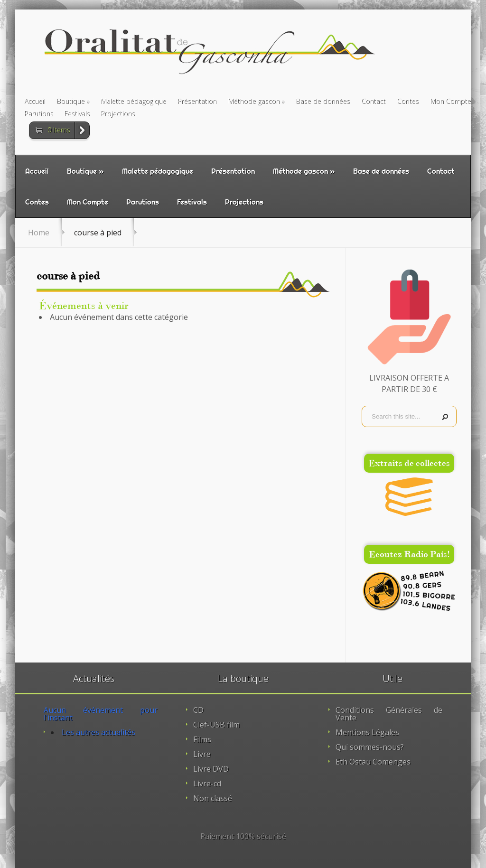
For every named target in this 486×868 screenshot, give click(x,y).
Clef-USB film (216, 725)
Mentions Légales (367, 732)
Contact (373, 102)
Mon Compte (450, 102)
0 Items (59, 130)
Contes (408, 102)
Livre (202, 754)
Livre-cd (207, 784)
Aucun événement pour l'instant (101, 714)
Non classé (213, 798)
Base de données (323, 102)
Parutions (39, 114)
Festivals (77, 114)
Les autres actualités (98, 732)
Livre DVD (211, 769)
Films (202, 739)
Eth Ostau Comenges (373, 762)
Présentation (197, 102)
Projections (118, 114)
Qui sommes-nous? (370, 747)
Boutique (70, 102)
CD (198, 710)
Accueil (35, 102)
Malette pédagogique (133, 102)
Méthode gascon (254, 102)
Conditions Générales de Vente (389, 714)
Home (39, 233)
